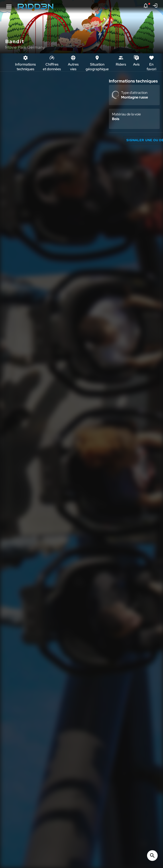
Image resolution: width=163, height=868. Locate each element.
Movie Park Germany (25, 47)
